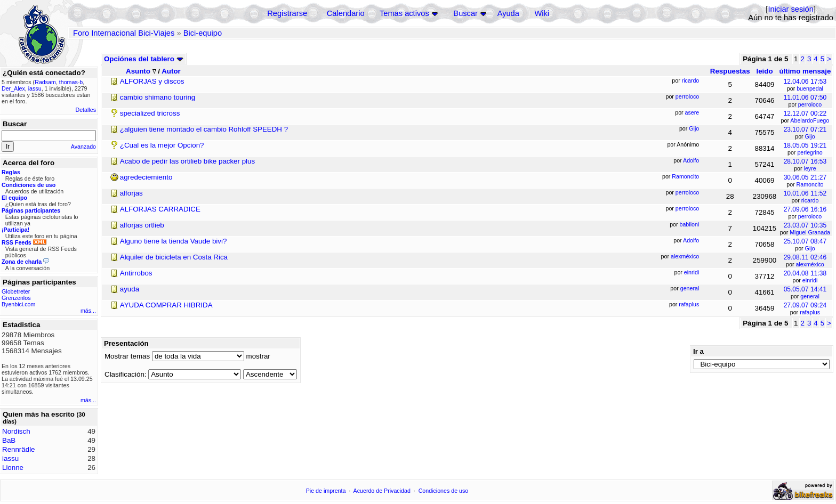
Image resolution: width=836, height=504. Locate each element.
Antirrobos (136, 273)
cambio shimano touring (158, 97)
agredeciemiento (146, 177)
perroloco (810, 104)
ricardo (810, 200)
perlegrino (810, 152)
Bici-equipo (203, 33)
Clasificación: (126, 374)
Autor (171, 71)
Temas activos (404, 13)
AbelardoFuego (810, 120)
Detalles (86, 110)
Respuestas (730, 71)
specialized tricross (150, 113)
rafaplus (810, 312)
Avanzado (83, 147)
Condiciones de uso (444, 491)
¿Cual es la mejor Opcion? (162, 145)
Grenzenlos (16, 298)
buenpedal (810, 88)
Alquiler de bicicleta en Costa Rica (174, 257)
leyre (810, 168)
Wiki (542, 13)
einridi (810, 280)
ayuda (130, 289)
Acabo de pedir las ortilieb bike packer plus (187, 161)
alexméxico (810, 264)
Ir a (698, 351)
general (810, 296)
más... (88, 311)
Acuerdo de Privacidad (382, 491)
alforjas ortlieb (142, 225)
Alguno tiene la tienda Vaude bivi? (174, 241)
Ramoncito (810, 184)
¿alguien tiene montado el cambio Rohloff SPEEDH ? (204, 129)
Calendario (346, 13)
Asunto (141, 71)
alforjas (131, 193)
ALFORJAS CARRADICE (160, 209)
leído (764, 71)
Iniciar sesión (791, 9)
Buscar (465, 13)
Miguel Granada (810, 232)
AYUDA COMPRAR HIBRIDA (166, 305)
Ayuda (508, 13)
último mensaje (805, 71)
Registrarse (287, 13)
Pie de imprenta (326, 491)
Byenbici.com (18, 304)
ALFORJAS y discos (152, 81)
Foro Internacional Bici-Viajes (124, 33)
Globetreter (16, 291)
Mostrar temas (127, 356)
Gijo (810, 136)
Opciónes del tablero (144, 59)
